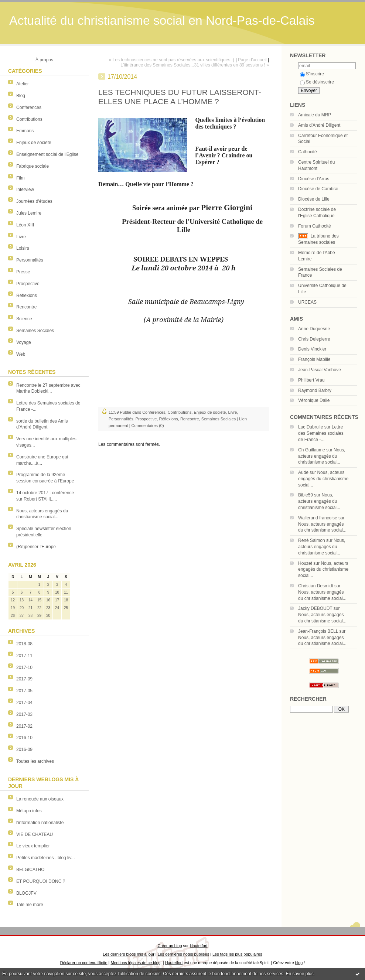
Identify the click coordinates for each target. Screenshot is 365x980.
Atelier (23, 84)
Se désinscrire (317, 82)
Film (21, 178)
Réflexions (27, 296)
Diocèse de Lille (314, 199)
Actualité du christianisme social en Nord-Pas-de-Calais (162, 21)
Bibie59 (306, 495)
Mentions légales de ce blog (135, 963)
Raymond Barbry (315, 390)
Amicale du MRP (315, 115)
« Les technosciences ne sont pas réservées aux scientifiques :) (172, 60)
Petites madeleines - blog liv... (46, 858)
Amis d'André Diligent (319, 125)
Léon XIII (25, 225)
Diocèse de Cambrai (318, 189)
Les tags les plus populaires (237, 954)
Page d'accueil (252, 60)
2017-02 (24, 726)
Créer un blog (170, 946)
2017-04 (24, 703)
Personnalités (30, 260)
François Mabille (314, 359)
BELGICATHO (30, 870)
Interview (25, 189)
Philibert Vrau (311, 380)
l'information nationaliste (40, 823)
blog (299, 963)
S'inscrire (312, 74)
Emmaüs (25, 131)
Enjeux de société (34, 143)
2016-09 (24, 749)
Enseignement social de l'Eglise (47, 154)
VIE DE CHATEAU (35, 834)
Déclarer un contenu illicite (84, 963)
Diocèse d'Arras (314, 179)
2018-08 (24, 644)
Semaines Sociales (35, 331)
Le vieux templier (33, 846)
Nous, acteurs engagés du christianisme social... (322, 456)
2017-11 (24, 656)
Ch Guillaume (312, 450)
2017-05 (24, 691)
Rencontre (26, 307)
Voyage (24, 342)
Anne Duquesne (314, 329)
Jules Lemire (29, 213)
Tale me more (30, 905)
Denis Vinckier (312, 349)
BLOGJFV (26, 893)
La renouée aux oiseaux (40, 799)
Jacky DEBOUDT (315, 608)
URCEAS (307, 302)
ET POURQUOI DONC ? (41, 881)
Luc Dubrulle (311, 427)
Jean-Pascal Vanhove (320, 370)
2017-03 (24, 714)
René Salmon (312, 540)
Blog (21, 96)
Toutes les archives (35, 761)
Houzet (305, 563)
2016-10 (24, 738)
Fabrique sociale (33, 166)
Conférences (29, 107)
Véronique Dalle (314, 400)
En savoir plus (299, 974)
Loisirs (23, 248)
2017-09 (24, 679)
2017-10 (24, 667)
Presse (23, 272)
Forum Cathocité (315, 226)
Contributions (29, 119)
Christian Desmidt (316, 586)
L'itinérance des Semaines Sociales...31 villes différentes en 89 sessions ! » (195, 65)
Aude (303, 472)
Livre (21, 237)
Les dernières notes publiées (183, 954)
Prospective (28, 284)
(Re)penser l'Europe (36, 547)
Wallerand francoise (318, 518)
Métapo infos (29, 811)
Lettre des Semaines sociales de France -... (321, 433)
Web (21, 354)
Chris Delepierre (314, 339)
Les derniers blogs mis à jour (128, 954)
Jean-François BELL (318, 631)
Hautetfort (199, 946)
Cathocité (308, 152)
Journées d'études (34, 201)
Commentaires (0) (148, 426)
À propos (44, 60)
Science (24, 319)
